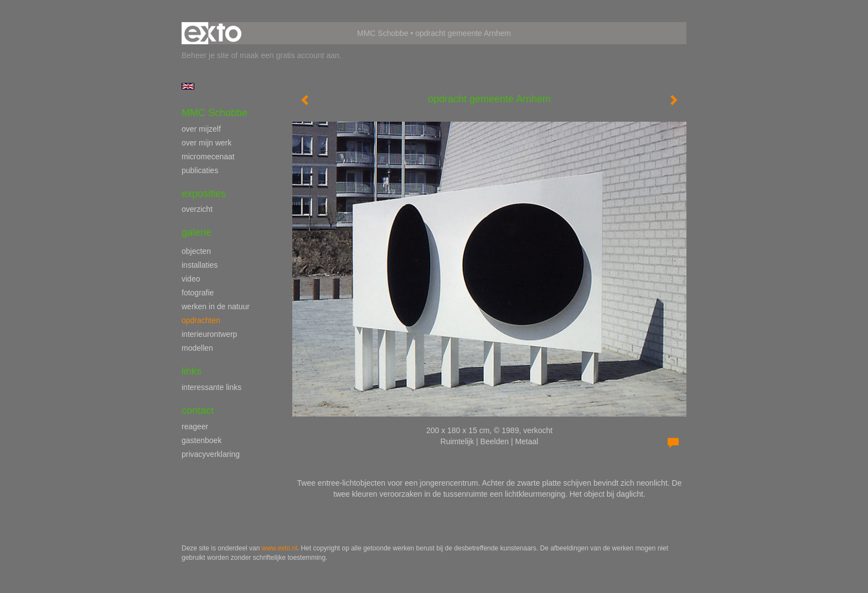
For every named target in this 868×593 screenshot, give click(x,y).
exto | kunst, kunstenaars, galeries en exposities (213, 33)
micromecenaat (208, 157)
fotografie (198, 293)
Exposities (204, 194)
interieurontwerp (209, 334)
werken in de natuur (216, 306)
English (188, 86)
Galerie (197, 232)
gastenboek (201, 440)
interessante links (211, 387)
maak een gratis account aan (290, 55)
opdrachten (201, 320)
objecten (196, 251)
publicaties (200, 170)
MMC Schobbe (383, 33)
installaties (200, 265)
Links (192, 371)
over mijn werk (206, 143)
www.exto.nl (280, 548)
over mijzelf (201, 129)
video (191, 279)
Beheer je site (205, 55)
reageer (195, 426)
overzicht (197, 209)
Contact (198, 410)
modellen (197, 348)
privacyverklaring (211, 454)
